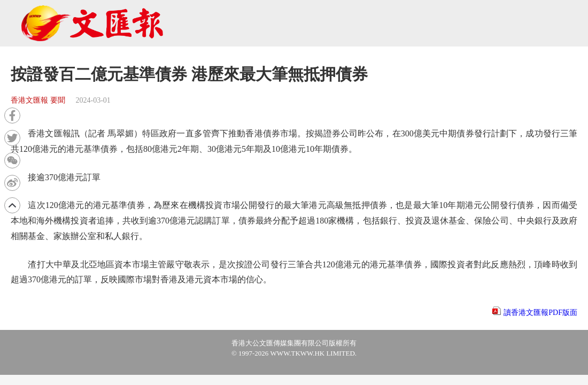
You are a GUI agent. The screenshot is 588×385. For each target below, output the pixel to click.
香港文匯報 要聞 (38, 100)
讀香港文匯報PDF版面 (540, 313)
